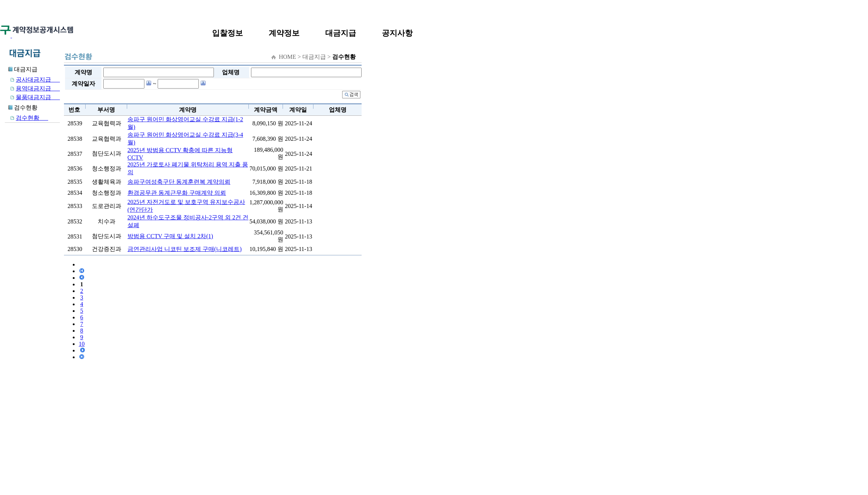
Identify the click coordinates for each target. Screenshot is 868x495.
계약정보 (284, 33)
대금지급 (341, 33)
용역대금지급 (32, 88)
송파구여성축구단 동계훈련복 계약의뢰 (179, 182)
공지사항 (397, 33)
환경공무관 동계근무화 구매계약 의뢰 (177, 193)
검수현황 (26, 118)
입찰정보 (227, 33)
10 (82, 344)
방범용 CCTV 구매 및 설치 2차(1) (170, 236)
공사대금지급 (32, 80)
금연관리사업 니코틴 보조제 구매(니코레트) (185, 249)
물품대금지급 (32, 97)
